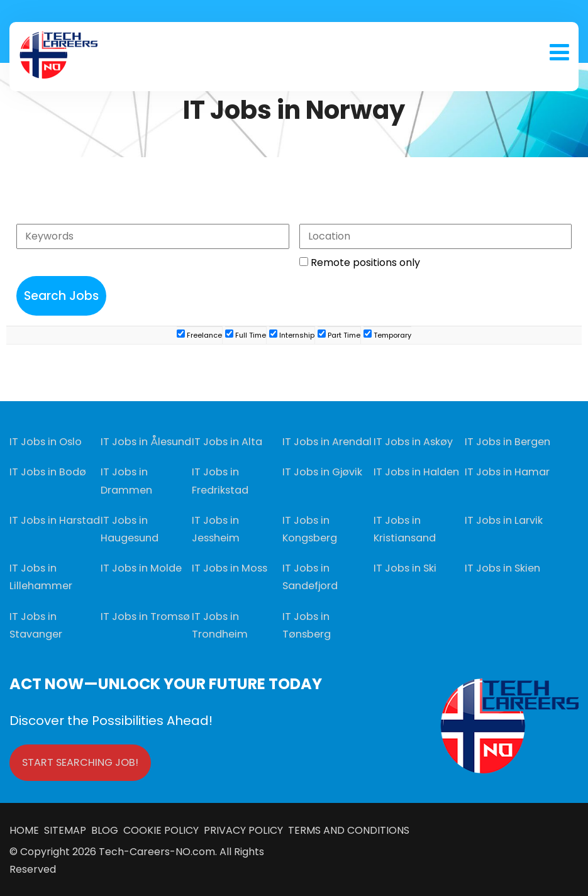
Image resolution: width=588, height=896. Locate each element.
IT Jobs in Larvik (503, 520)
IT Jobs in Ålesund (144, 442)
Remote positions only (365, 263)
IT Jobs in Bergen (507, 442)
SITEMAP (68, 829)
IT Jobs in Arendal (326, 442)
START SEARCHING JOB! (80, 761)
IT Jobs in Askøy (413, 442)
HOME (27, 829)
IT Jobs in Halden (415, 472)
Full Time (246, 335)
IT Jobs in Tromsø (144, 615)
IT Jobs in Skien (502, 567)
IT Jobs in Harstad (53, 520)
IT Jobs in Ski (404, 567)
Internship (292, 335)
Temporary (387, 335)
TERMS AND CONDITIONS (346, 829)
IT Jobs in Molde (140, 567)
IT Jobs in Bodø (46, 472)
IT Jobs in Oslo (45, 442)
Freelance (199, 335)
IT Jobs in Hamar (506, 472)
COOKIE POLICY (161, 829)
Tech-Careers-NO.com (157, 850)
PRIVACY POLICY (242, 829)
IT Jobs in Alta (226, 442)
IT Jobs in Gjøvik (321, 472)
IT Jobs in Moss (229, 567)
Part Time (339, 335)
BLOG (106, 829)
